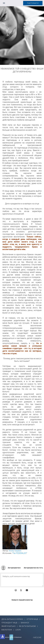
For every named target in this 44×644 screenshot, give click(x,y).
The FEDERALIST (20, 553)
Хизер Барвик (15, 551)
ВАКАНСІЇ (25, 623)
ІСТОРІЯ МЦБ (32, 619)
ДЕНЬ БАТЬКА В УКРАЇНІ (12, 619)
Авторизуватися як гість (33, 568)
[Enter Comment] (22, 580)
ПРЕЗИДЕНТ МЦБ (9, 623)
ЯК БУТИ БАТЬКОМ (27, 626)
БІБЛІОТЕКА (7, 630)
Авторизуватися (14, 568)
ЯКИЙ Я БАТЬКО (9, 626)
